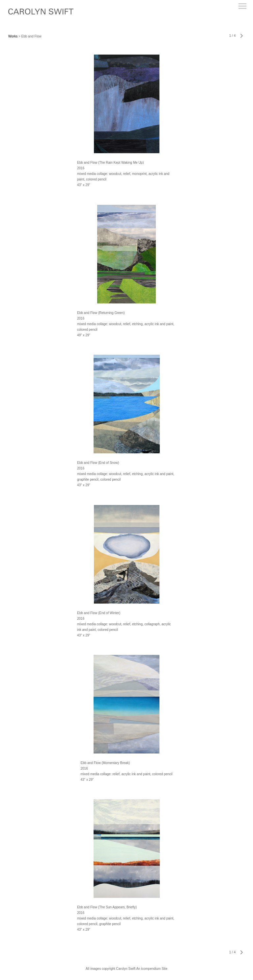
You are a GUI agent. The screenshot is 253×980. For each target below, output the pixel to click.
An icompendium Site (152, 969)
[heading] (41, 13)
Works (13, 36)
